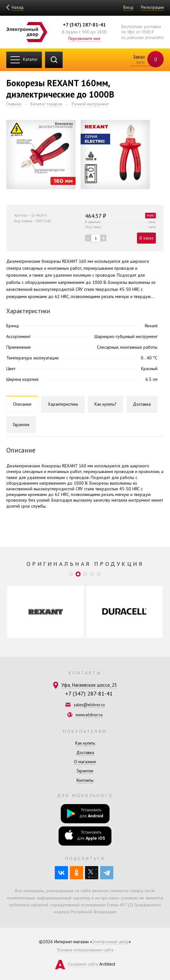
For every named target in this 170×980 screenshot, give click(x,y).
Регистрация (152, 7)
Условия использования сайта (85, 950)
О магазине (85, 762)
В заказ (146, 238)
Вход (128, 7)
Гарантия (85, 771)
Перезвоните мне (84, 38)
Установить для (85, 813)
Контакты (85, 780)
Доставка (85, 752)
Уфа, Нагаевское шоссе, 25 (89, 685)
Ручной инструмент (90, 104)
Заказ (144, 60)
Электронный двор (110, 942)
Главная (14, 104)
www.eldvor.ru (89, 715)
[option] (46, 612)
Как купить (85, 743)
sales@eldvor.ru (89, 705)
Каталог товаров (46, 104)
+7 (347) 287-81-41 (84, 25)
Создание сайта (83, 964)
